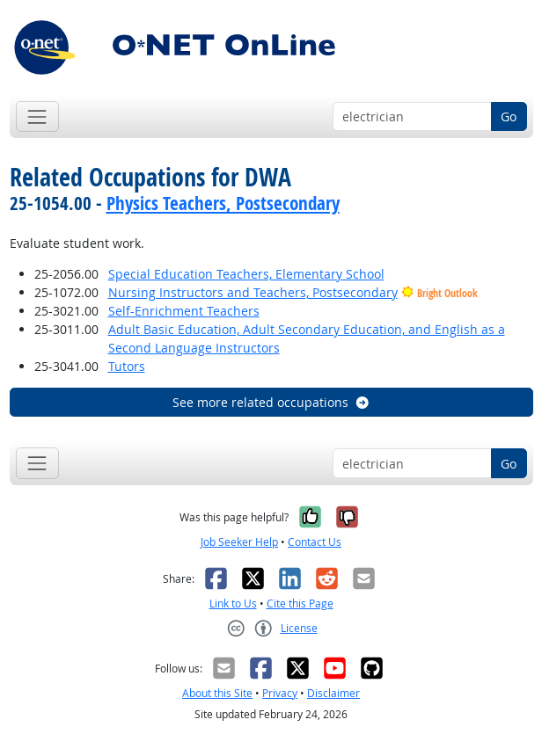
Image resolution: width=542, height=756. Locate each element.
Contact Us (315, 542)
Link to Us (233, 603)
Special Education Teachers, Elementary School (246, 274)
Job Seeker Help (239, 542)
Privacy (280, 693)
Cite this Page (300, 603)
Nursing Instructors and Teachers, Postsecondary (253, 292)
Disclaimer (333, 693)
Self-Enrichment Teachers (184, 311)
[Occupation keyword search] (412, 117)
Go (509, 116)
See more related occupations (271, 402)
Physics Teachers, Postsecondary (223, 203)
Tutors (127, 366)
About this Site (217, 693)
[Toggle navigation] (37, 116)
